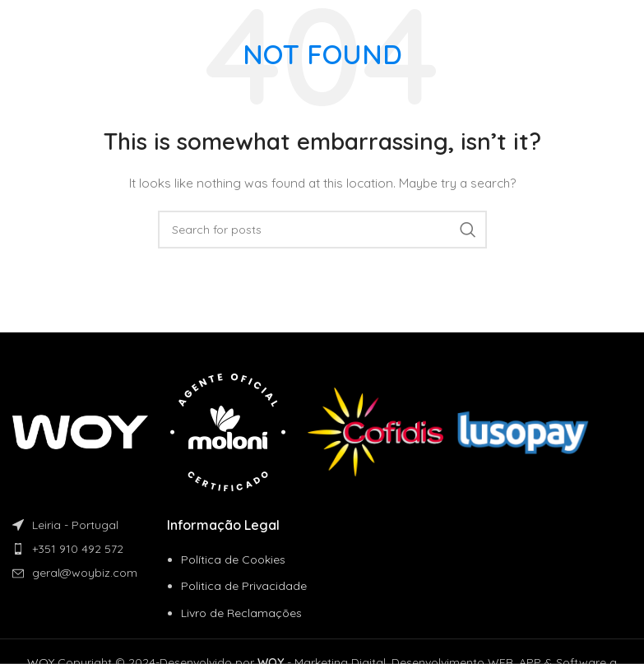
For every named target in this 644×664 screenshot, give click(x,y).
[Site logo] (69, 24)
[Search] (322, 230)
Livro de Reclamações (241, 613)
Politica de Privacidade (244, 586)
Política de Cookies (233, 560)
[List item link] (90, 549)
